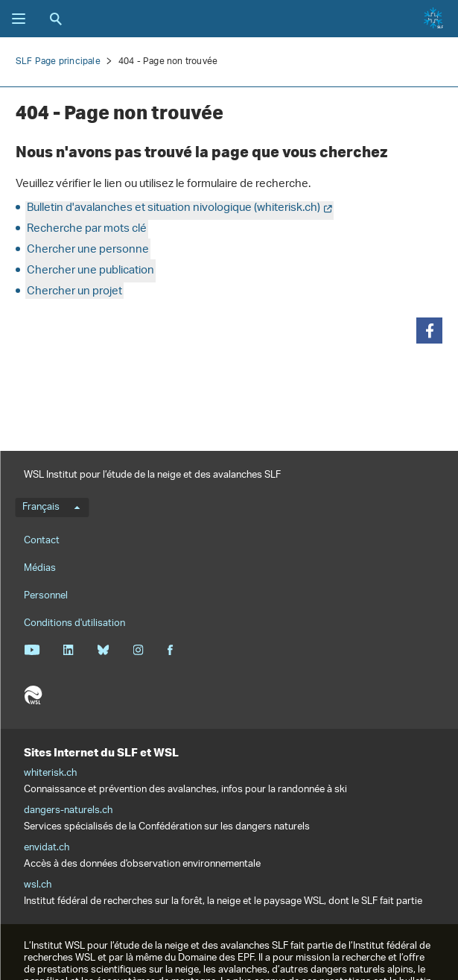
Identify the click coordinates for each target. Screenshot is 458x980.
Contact (42, 541)
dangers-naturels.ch (68, 811)
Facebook (170, 650)
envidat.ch (47, 848)
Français (51, 508)
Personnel (46, 596)
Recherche (56, 19)
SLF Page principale (58, 61)
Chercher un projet (74, 292)
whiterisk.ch (50, 774)
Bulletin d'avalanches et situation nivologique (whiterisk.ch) (174, 208)
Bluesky (103, 650)
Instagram (138, 650)
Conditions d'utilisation (74, 623)
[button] (429, 331)
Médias (40, 568)
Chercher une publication (90, 271)
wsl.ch (38, 885)
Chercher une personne (88, 250)
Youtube (32, 650)
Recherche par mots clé (87, 229)
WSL (33, 695)
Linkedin (68, 650)
